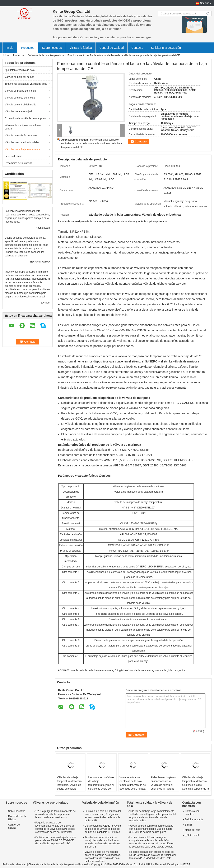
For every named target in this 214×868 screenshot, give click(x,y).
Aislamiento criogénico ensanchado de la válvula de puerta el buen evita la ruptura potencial (163, 785)
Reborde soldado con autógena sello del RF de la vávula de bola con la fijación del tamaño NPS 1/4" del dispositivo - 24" (152, 855)
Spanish (205, 3)
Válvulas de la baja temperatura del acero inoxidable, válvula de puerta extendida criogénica (69, 785)
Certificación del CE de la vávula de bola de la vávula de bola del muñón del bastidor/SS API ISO (103, 829)
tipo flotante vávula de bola (20, 70)
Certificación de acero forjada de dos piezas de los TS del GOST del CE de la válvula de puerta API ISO (56, 840)
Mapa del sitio (192, 830)
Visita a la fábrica (81, 48)
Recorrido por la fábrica (17, 818)
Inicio (10, 48)
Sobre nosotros (52, 48)
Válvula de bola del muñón (20, 77)
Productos (28, 48)
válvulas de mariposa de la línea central (23, 127)
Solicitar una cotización (166, 48)
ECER (187, 864)
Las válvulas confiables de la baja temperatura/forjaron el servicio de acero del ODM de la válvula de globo (101, 787)
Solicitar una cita (194, 819)
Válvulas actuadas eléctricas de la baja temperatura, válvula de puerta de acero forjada (133, 783)
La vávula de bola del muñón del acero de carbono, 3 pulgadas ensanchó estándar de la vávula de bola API (103, 816)
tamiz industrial (13, 156)
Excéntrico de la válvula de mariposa (25, 118)
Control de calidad (14, 826)
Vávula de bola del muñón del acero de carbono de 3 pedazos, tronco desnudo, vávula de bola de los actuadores (103, 857)
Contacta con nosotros (192, 813)
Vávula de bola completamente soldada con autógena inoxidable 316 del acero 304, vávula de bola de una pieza (151, 829)
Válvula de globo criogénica (170, 670)
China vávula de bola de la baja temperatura (53, 864)
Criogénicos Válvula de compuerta (134, 670)
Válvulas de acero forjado (19, 111)
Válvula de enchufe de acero (21, 136)
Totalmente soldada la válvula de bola (26, 84)
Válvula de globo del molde (20, 98)
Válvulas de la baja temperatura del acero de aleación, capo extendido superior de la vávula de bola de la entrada (195, 787)
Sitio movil (192, 835)
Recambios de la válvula (18, 163)
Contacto (137, 48)
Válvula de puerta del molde (20, 91)
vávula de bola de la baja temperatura (92, 670)
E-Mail (188, 825)
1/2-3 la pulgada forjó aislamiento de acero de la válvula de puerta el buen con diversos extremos (55, 814)
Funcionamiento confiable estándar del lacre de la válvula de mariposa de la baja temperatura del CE (92, 143)
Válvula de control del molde (21, 105)
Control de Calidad (112, 48)
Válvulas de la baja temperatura (46, 55)
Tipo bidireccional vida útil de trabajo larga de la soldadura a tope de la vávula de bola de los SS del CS (102, 842)
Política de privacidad (14, 864)
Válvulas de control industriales (22, 142)
